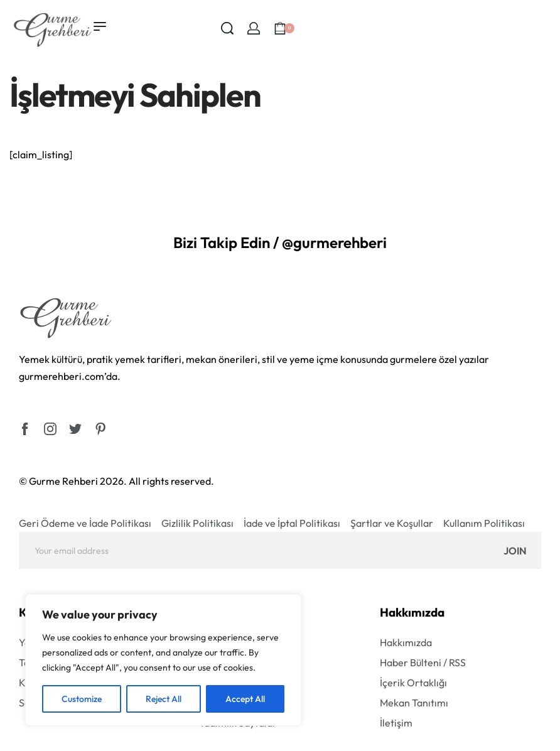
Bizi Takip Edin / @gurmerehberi (280, 242)
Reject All (164, 699)
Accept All (245, 699)
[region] (163, 660)
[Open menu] (100, 26)
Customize (82, 699)
